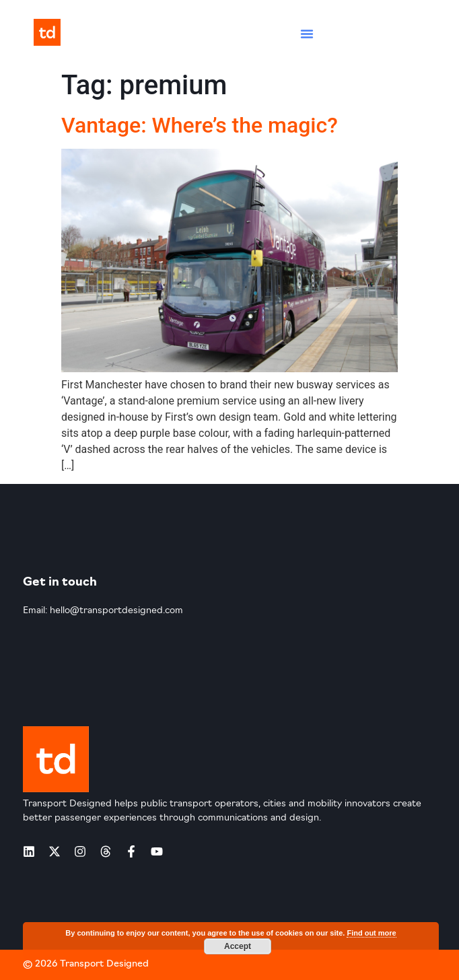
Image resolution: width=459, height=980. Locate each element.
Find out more (371, 933)
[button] (307, 34)
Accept (238, 946)
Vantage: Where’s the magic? (200, 125)
